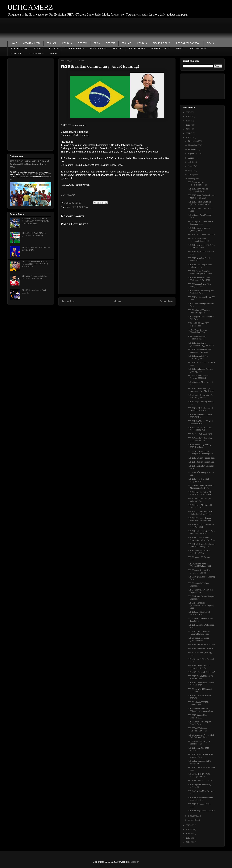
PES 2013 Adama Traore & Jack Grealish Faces (201, 756)
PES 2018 (126, 43)
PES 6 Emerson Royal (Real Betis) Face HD (200, 285)
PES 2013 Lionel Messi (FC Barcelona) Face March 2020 (201, 390)
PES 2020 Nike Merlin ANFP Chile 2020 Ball (200, 506)
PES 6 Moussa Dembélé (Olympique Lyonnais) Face (200, 710)
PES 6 (97, 43)
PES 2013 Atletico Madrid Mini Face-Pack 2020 (201, 526)
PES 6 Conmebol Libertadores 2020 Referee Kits (200, 439)
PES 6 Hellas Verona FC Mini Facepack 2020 (200, 422)
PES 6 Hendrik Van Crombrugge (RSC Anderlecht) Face (201, 545)
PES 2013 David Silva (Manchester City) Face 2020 (201, 344)
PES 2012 (38, 48)
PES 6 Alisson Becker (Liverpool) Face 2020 (198, 240)
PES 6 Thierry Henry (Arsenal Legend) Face (200, 591)
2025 (188, 116)
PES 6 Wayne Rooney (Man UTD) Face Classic (199, 572)
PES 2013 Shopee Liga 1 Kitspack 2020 (198, 717)
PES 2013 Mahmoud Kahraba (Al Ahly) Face (200, 370)
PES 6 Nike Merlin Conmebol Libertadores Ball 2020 (200, 409)
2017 (188, 834)
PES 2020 (67, 43)
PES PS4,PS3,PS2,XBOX (188, 43)
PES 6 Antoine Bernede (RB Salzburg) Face (200, 500)
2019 (188, 825)
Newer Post (68, 301)
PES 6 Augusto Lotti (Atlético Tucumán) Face (200, 223)
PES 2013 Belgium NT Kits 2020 (202, 811)
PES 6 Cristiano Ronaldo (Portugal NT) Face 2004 (199, 565)
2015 (188, 842)
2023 (188, 125)
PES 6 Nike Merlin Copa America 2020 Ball (198, 377)
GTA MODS (16, 54)
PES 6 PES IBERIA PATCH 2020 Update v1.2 (199, 775)
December (193, 141)
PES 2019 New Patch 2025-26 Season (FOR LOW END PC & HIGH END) (35, 264)
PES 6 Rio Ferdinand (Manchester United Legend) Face (201, 605)
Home (118, 301)
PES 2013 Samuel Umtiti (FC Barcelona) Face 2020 (200, 351)
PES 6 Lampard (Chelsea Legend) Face (198, 585)
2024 (188, 121)
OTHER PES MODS (74, 48)
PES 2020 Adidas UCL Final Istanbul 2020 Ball (200, 429)
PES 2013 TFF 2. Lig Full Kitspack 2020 (199, 480)
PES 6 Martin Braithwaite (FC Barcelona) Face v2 (200, 396)
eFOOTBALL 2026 (32, 43)
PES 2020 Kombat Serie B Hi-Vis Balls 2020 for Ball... (200, 513)
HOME (14, 43)
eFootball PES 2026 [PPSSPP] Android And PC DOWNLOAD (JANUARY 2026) (35, 221)
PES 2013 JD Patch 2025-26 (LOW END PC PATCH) (34, 234)
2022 (188, 129)
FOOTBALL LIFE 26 (161, 48)
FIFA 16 (54, 54)
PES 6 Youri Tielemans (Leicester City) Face (198, 730)
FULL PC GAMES (137, 48)
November (193, 145)
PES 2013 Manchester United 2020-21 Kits (200, 416)
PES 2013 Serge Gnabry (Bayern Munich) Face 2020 (201, 197)
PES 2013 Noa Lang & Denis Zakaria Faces (200, 266)
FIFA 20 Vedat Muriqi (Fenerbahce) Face (197, 338)
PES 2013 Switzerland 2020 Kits (201, 645)
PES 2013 (142, 43)
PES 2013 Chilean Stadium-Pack (201, 458)
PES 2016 (54, 48)
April (191, 175)
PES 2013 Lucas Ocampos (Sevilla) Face (199, 229)
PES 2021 (51, 43)
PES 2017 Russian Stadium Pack (201, 462)
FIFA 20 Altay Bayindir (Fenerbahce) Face (198, 331)
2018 (188, 829)
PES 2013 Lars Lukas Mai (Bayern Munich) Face (199, 633)
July (190, 162)
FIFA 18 (210, 43)
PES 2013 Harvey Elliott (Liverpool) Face (198, 190)
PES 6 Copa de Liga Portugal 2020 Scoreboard (200, 446)
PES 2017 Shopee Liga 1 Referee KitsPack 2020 (202, 684)
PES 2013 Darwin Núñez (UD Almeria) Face (200, 677)
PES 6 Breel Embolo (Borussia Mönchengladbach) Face (201, 487)
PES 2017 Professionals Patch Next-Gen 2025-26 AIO (34, 277)
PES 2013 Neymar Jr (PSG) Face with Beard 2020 (202, 246)
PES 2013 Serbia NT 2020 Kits (201, 649)
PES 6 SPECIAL (80, 207)
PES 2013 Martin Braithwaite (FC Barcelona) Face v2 (200, 203)
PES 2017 (111, 43)
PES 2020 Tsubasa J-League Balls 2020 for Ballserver (200, 519)
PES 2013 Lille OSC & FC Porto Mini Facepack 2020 (201, 532)
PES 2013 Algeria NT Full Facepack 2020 (199, 613)
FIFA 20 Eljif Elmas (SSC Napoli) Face (199, 325)
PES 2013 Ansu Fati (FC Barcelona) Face (198, 357)
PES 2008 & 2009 (98, 48)
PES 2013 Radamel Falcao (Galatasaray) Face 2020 (199, 279)
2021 (188, 133)
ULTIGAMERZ (30, 7)
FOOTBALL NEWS (199, 48)
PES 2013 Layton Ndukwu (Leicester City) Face (199, 667)
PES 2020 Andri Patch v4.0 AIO (201, 235)
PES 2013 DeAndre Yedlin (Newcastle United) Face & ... (201, 539)
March (191, 179)
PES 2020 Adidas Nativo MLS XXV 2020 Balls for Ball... (200, 493)
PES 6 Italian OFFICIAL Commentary (198, 704)
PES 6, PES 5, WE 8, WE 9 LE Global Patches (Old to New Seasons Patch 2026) (29, 164)
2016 (188, 838)
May (190, 170)
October (192, 149)
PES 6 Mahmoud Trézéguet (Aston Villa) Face (199, 312)
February (192, 816)
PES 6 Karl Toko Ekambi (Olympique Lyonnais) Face (200, 453)
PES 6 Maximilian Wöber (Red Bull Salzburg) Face (201, 736)
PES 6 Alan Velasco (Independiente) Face (198, 184)
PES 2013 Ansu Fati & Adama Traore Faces (200, 259)
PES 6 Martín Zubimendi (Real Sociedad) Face (201, 292)
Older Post (166, 301)
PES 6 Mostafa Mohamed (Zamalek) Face (198, 639)
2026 (188, 112)
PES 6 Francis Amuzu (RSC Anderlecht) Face (199, 552)
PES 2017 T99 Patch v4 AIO (200, 781)
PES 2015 (118, 48)
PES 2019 (83, 43)
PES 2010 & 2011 (19, 48)
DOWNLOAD (68, 195)
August (191, 158)
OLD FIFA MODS (36, 54)
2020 (188, 137)
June (190, 166)
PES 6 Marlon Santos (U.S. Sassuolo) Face (199, 743)
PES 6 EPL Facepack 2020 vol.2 (201, 672)
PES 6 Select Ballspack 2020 (200, 434)
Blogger (134, 862)
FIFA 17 (180, 48)
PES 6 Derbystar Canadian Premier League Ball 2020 (200, 272)
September (193, 154)
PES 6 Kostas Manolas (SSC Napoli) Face (200, 723)
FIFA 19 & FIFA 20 (162, 43)
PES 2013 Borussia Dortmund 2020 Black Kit (200, 799)
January (192, 820)
